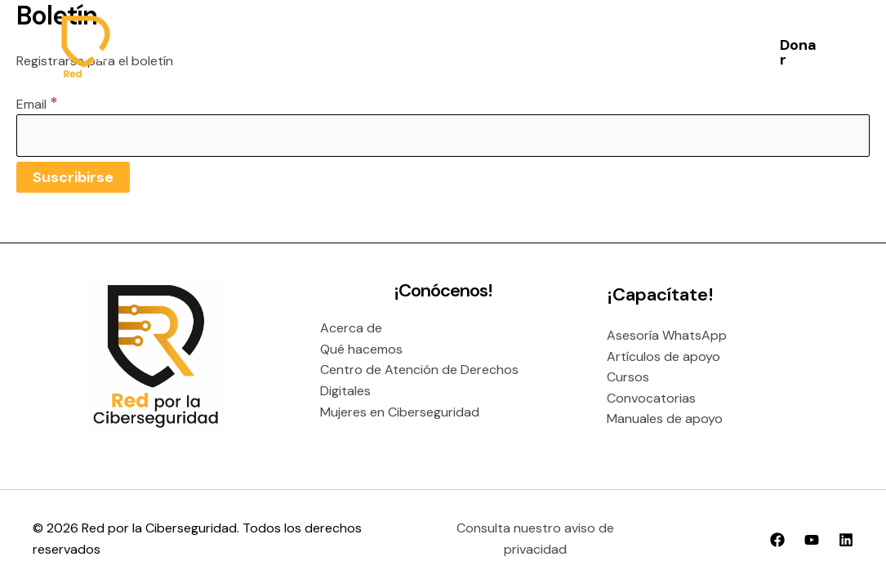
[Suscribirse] (73, 177)
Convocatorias (651, 398)
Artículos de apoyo (663, 356)
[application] (434, 52)
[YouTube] (812, 540)
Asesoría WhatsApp (667, 335)
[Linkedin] (846, 540)
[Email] (443, 136)
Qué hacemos (361, 349)
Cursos (628, 377)
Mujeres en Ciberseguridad (400, 412)
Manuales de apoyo (665, 419)
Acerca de (351, 328)
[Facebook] (777, 540)
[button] (799, 52)
